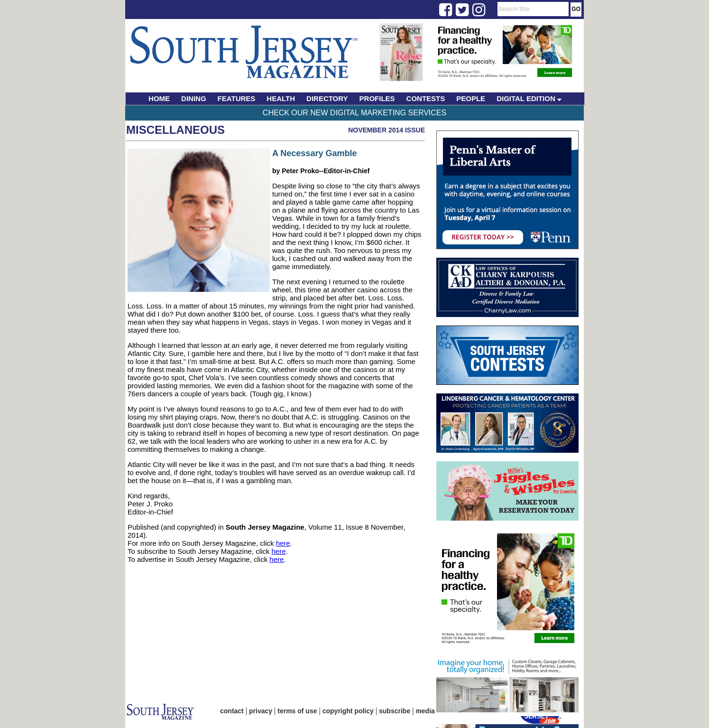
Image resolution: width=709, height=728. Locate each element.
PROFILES (377, 98)
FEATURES (237, 98)
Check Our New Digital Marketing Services (354, 113)
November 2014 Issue (387, 130)
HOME (159, 98)
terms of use (297, 711)
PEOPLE (471, 98)
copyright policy (348, 711)
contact (232, 711)
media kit (430, 711)
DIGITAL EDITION (529, 98)
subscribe (395, 711)
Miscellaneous (175, 130)
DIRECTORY (327, 98)
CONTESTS (426, 98)
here (283, 543)
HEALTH (281, 98)
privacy (261, 711)
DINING (194, 98)
